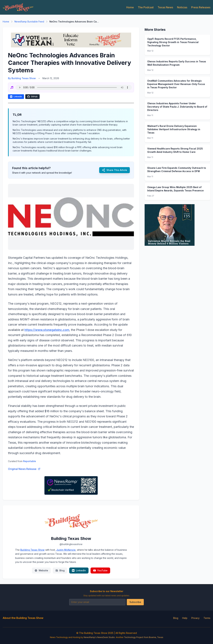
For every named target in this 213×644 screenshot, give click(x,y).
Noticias (182, 7)
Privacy (195, 618)
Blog (60, 570)
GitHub (32, 97)
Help (185, 618)
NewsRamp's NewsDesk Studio (99, 637)
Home (130, 7)
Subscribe (135, 602)
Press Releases (201, 7)
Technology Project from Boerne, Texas (144, 637)
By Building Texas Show (22, 78)
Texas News (165, 7)
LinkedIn (16, 97)
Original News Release (24, 469)
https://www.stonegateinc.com (47, 330)
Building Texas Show (32, 550)
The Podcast (146, 7)
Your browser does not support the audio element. (74, 87)
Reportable (30, 461)
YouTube (100, 570)
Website (41, 570)
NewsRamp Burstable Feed (29, 22)
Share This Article (114, 170)
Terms (207, 618)
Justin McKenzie (66, 550)
